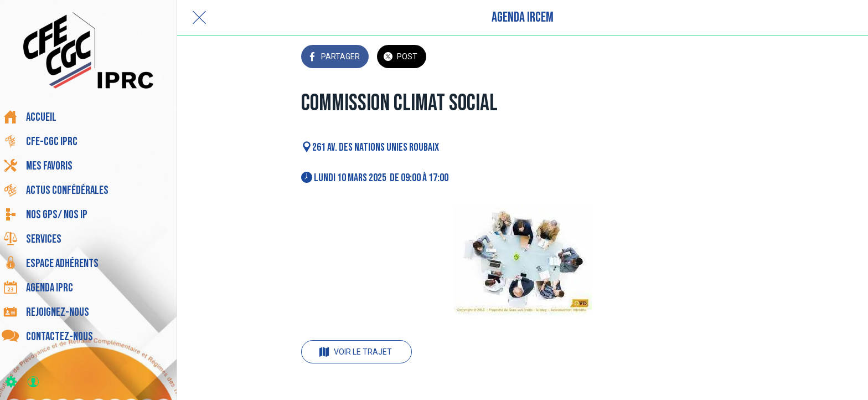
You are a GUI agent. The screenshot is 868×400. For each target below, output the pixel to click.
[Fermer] (199, 18)
